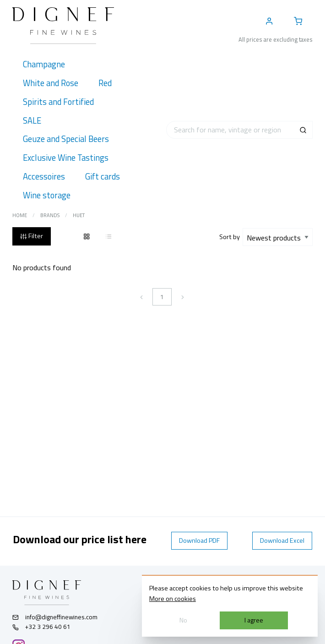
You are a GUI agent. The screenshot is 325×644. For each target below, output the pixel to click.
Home (20, 215)
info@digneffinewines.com (55, 617)
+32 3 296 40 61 (41, 627)
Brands (50, 215)
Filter (31, 236)
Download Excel (282, 540)
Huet (79, 215)
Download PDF (199, 540)
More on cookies (173, 599)
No (183, 620)
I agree (254, 620)
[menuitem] (44, 64)
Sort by (231, 237)
